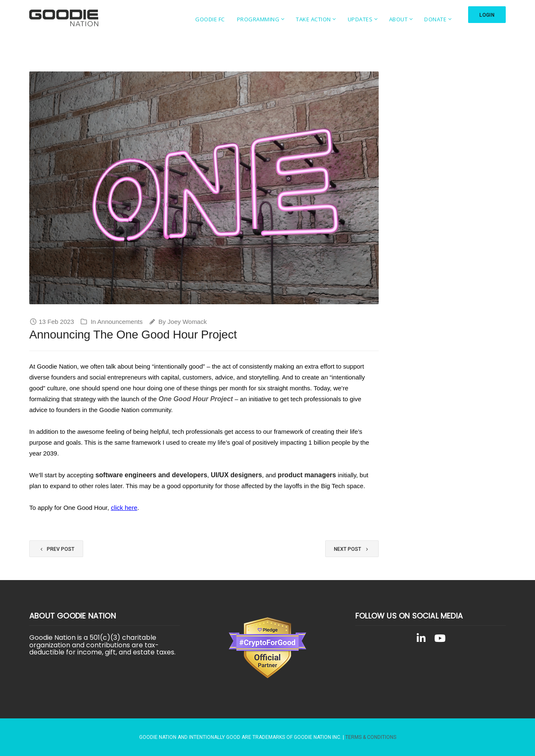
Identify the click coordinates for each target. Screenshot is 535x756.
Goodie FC (206, 19)
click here (124, 508)
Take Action (309, 19)
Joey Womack (187, 322)
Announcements (120, 322)
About (394, 19)
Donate (431, 19)
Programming (254, 19)
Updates (356, 19)
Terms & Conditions (371, 737)
